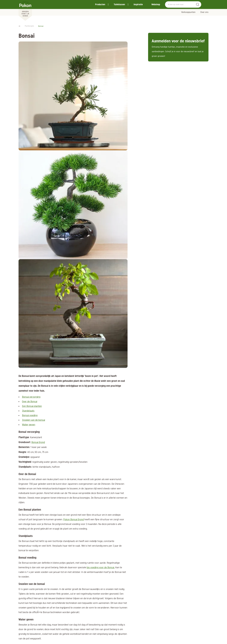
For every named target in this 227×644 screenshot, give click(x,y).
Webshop (156, 4)
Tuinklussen (119, 4)
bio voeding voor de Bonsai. (101, 568)
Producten (100, 4)
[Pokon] (25, 11)
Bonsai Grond (38, 442)
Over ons (204, 12)
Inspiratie (138, 4)
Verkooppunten (188, 12)
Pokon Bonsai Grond (74, 520)
